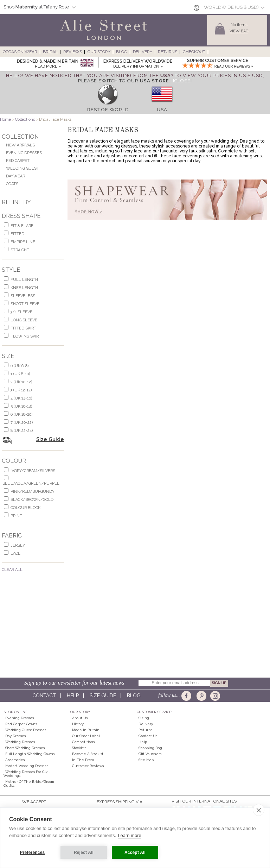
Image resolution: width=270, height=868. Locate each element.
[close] (259, 810)
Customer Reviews (88, 766)
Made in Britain (86, 730)
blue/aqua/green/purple (31, 483)
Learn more (129, 835)
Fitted (17, 234)
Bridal (50, 52)
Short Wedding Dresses (25, 748)
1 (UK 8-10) (20, 374)
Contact (44, 696)
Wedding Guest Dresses (26, 730)
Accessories (15, 760)
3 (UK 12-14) (21, 390)
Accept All (135, 853)
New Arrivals (20, 145)
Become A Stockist (88, 754)
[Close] (182, 81)
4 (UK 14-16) (21, 398)
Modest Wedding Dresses (27, 766)
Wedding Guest (22, 168)
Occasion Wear (20, 52)
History (78, 724)
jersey (18, 545)
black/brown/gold (32, 500)
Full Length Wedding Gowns (30, 754)
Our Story (99, 52)
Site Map (146, 760)
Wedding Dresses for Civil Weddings (27, 774)
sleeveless (23, 296)
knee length (24, 288)
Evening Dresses (24, 153)
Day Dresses (15, 736)
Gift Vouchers (150, 754)
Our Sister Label (86, 736)
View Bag (239, 31)
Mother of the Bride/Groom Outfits (29, 784)
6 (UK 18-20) (21, 414)
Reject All (84, 853)
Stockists (79, 748)
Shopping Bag (150, 748)
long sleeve (24, 320)
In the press (83, 760)
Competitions (83, 742)
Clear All (12, 570)
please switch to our (123, 81)
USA (162, 110)
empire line (23, 242)
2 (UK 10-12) (21, 382)
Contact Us (148, 736)
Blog (122, 52)
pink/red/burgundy (33, 492)
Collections (25, 119)
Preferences (33, 853)
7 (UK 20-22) (22, 423)
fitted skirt (23, 328)
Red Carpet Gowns (21, 724)
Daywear (15, 176)
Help (73, 696)
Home (5, 119)
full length (24, 280)
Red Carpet (18, 161)
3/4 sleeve (21, 312)
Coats (12, 184)
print (16, 516)
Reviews (73, 52)
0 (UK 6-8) (20, 366)
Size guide (103, 696)
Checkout (194, 52)
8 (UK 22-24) (22, 431)
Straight (20, 250)
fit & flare (22, 226)
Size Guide (50, 439)
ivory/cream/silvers (33, 471)
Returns (168, 52)
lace (15, 553)
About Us (80, 718)
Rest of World (108, 110)
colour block (25, 508)
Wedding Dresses (20, 742)
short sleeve (25, 304)
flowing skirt (26, 336)
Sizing (144, 718)
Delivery (143, 52)
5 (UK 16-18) (21, 406)
